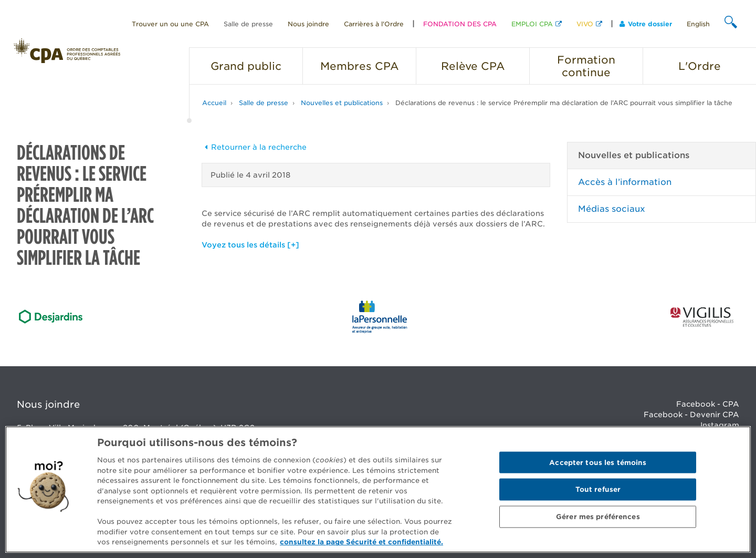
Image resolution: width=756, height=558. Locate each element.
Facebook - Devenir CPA (691, 415)
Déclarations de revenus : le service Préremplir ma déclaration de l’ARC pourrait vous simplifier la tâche (564, 103)
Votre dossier (646, 24)
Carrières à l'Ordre (374, 24)
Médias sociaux (612, 209)
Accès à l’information (625, 182)
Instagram (720, 425)
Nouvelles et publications (342, 103)
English (698, 24)
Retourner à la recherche (254, 147)
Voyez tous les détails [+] (250, 245)
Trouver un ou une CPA (170, 24)
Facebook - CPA (708, 404)
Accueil (214, 103)
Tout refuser (598, 489)
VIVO (585, 24)
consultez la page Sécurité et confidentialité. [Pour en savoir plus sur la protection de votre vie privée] (361, 542)
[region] (378, 489)
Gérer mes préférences (598, 517)
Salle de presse (248, 24)
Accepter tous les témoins (598, 462)
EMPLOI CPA (532, 24)
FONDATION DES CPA (460, 24)
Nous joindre (308, 24)
